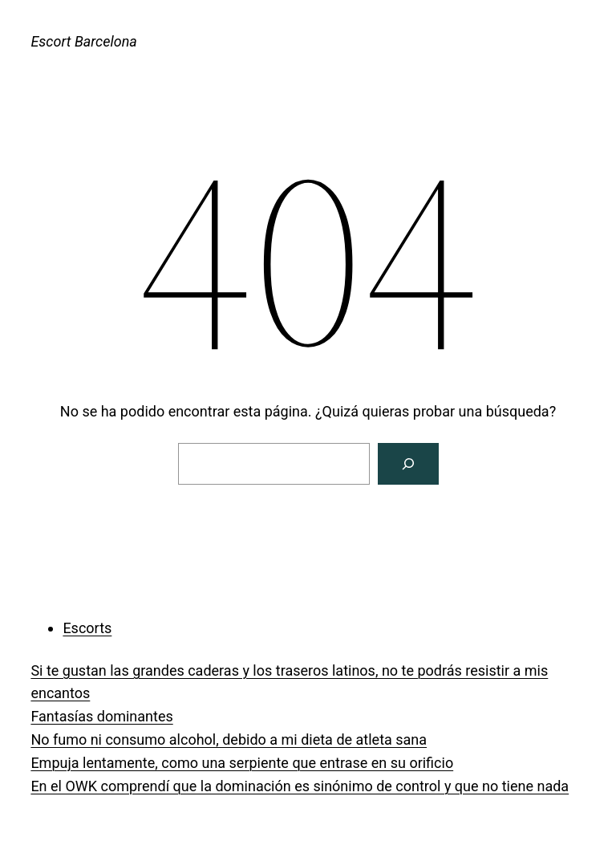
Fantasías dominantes (101, 716)
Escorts (87, 628)
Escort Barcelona (83, 41)
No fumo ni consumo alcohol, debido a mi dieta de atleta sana (229, 739)
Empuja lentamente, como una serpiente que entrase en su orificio (242, 763)
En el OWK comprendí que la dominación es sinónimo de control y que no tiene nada (300, 786)
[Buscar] (408, 464)
